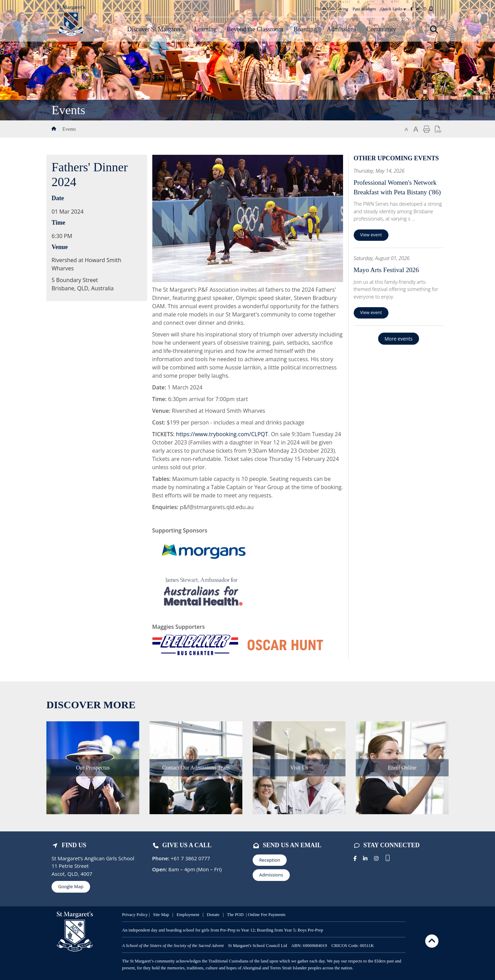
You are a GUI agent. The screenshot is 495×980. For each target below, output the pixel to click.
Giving (342, 9)
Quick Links (393, 9)
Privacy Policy (135, 915)
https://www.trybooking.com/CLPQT (222, 434)
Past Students (365, 9)
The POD (323, 9)
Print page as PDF (438, 129)
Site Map (161, 915)
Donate (214, 915)
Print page (427, 129)
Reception (270, 860)
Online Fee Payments (267, 915)
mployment (190, 915)
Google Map (71, 886)
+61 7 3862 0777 (190, 858)
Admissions (271, 875)
